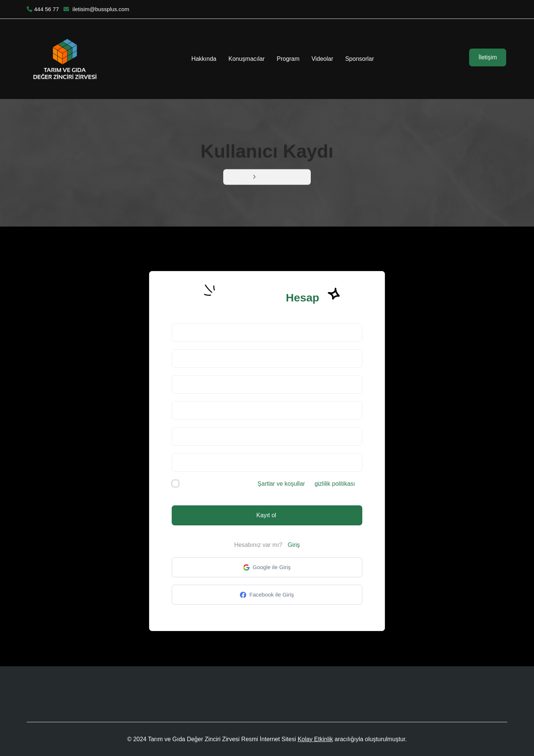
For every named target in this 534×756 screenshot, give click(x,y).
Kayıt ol (266, 515)
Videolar (322, 59)
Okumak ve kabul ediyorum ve (263, 483)
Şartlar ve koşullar (281, 484)
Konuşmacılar (247, 59)
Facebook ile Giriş (267, 595)
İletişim (488, 57)
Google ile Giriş (267, 567)
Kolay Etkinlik (315, 739)
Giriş (294, 545)
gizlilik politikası (335, 484)
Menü (242, 178)
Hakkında (204, 59)
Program (288, 59)
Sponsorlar (360, 59)
